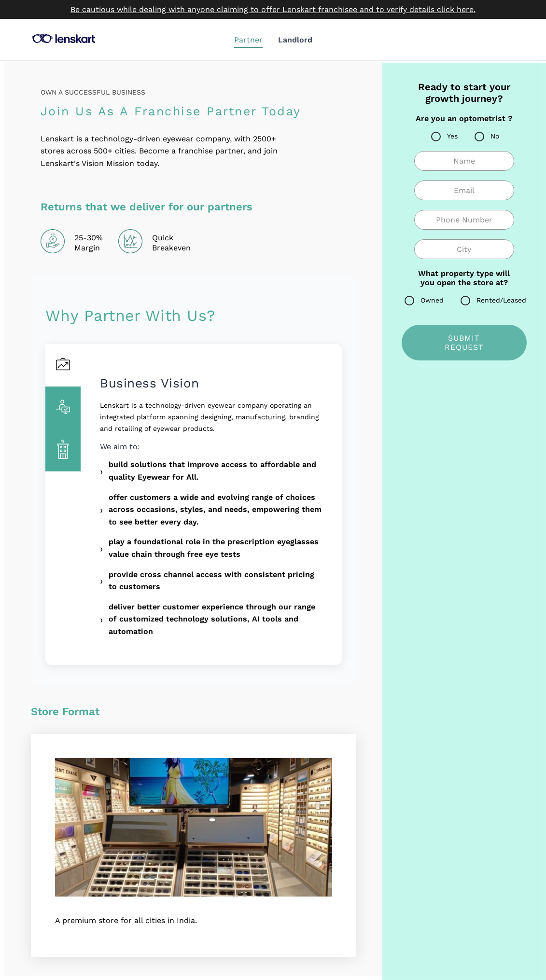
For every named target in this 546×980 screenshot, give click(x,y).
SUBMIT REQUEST (464, 343)
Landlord (295, 40)
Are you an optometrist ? (464, 118)
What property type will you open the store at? (464, 278)
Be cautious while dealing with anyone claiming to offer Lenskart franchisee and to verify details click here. (273, 9)
